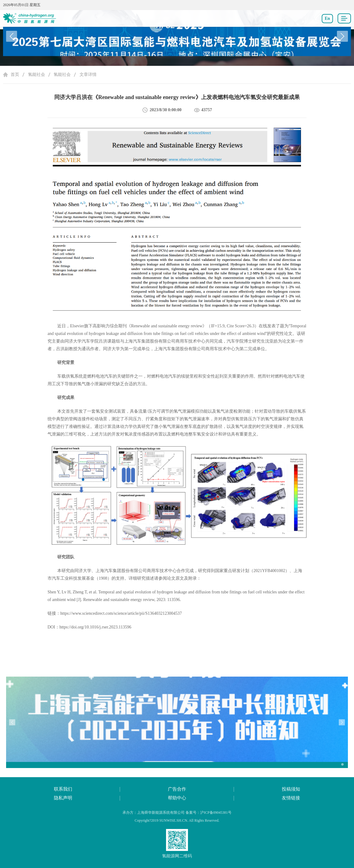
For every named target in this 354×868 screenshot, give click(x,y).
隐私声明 (63, 798)
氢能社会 (37, 75)
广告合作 (177, 789)
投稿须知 (291, 789)
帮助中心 (177, 798)
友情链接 (291, 798)
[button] (342, 36)
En (327, 18)
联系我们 (63, 789)
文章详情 (88, 75)
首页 (15, 75)
